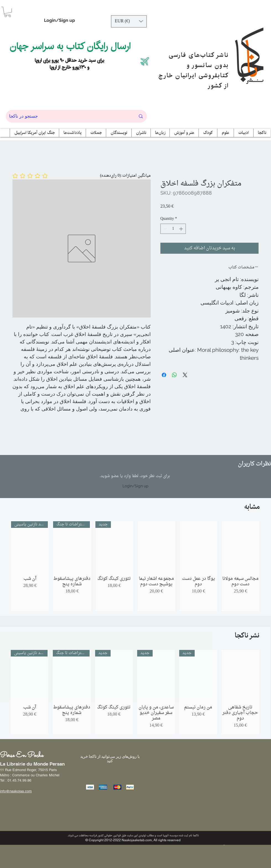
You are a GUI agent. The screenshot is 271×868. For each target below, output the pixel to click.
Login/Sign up (59, 20)
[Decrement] (165, 229)
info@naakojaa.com (16, 791)
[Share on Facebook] (164, 375)
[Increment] (182, 229)
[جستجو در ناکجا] (68, 116)
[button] (8, 12)
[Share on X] (185, 375)
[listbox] (129, 21)
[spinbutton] (173, 229)
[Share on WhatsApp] (174, 375)
